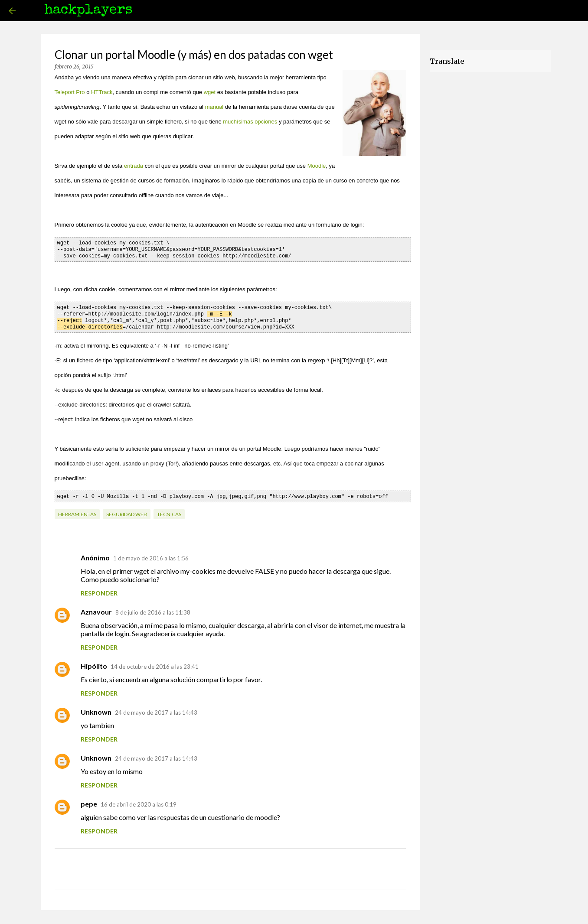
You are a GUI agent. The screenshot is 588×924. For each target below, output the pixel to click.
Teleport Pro (70, 92)
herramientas (77, 511)
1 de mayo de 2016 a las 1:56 (151, 555)
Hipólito (94, 662)
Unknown (96, 708)
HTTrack (102, 92)
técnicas (169, 511)
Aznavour (96, 608)
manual (214, 107)
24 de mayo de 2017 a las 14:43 (156, 709)
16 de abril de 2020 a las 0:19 (139, 801)
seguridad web (127, 511)
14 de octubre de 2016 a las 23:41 (155, 663)
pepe (89, 800)
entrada (134, 166)
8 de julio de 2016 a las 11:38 (153, 609)
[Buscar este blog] (536, 11)
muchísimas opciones (250, 122)
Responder (99, 590)
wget (210, 92)
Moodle (317, 166)
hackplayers (88, 11)
